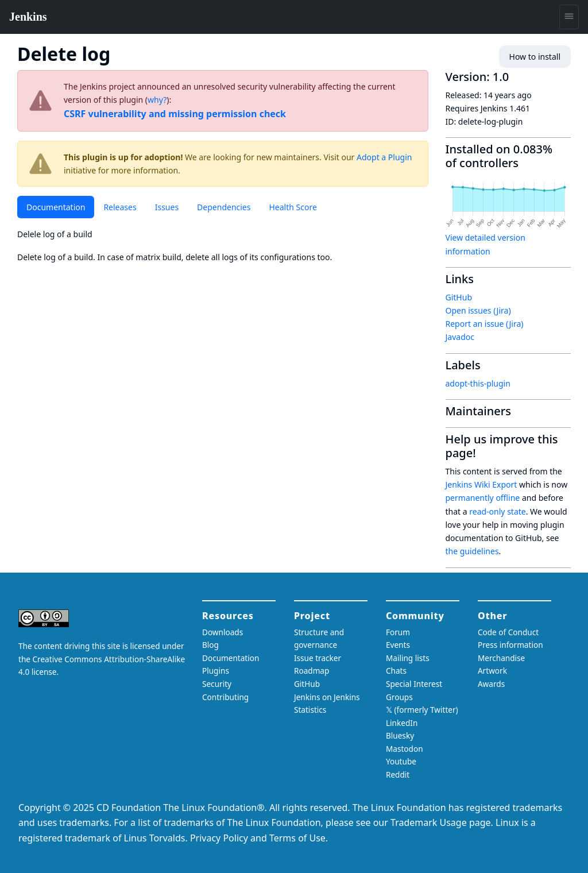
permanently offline (483, 498)
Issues (167, 207)
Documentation (56, 207)
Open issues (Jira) (478, 310)
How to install (535, 57)
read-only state (497, 511)
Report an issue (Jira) (485, 324)
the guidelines (472, 551)
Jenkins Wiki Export (481, 484)
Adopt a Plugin (384, 157)
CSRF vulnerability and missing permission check (175, 114)
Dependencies (224, 207)
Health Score (293, 207)
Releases (120, 207)
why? (157, 100)
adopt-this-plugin (478, 383)
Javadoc (460, 337)
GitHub (459, 297)
